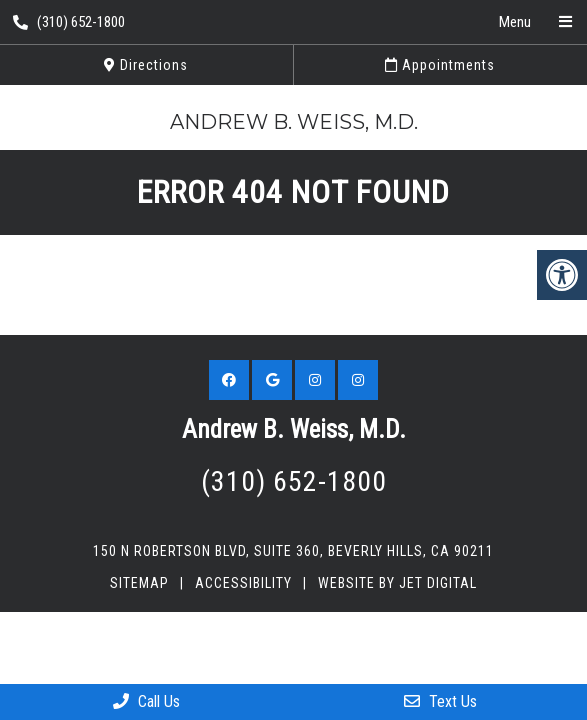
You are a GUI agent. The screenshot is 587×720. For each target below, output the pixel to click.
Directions (146, 65)
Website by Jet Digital (397, 583)
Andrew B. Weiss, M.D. (294, 122)
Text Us (440, 701)
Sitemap (139, 583)
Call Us (146, 701)
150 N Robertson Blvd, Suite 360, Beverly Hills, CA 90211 (293, 551)
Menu (515, 22)
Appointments (440, 65)
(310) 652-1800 (69, 22)
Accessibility (243, 583)
